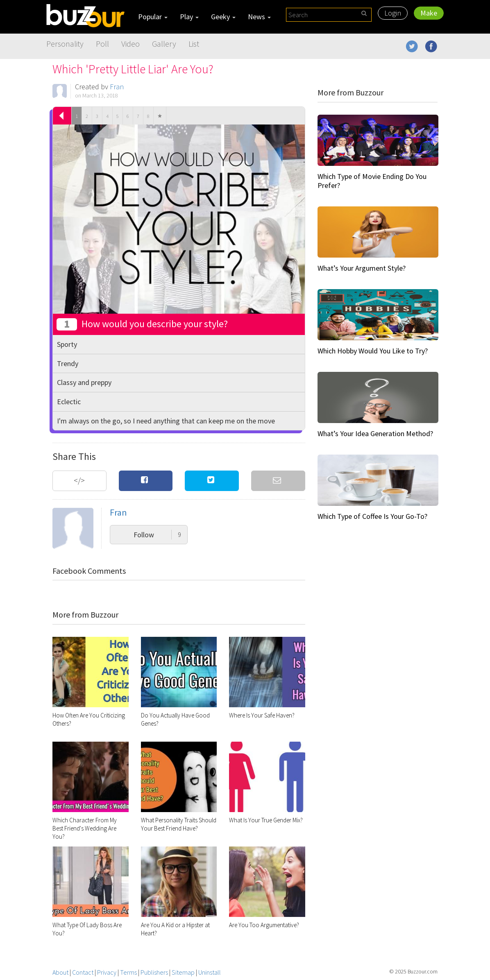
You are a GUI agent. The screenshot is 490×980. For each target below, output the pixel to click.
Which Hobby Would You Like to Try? (373, 351)
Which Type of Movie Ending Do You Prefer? (372, 181)
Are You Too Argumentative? (264, 925)
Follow (157, 535)
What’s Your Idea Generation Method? (375, 433)
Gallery (164, 44)
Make (429, 13)
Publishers (154, 972)
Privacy (107, 972)
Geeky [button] (223, 17)
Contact (83, 972)
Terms (128, 972)
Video (130, 44)
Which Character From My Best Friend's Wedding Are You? (85, 828)
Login (393, 13)
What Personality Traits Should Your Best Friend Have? (179, 824)
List (194, 44)
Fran (117, 87)
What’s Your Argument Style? (362, 268)
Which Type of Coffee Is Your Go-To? (372, 516)
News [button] (259, 17)
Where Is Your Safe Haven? (262, 715)
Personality (65, 44)
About (60, 972)
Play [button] (189, 17)
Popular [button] (153, 17)
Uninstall (210, 972)
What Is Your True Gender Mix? (266, 820)
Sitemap (183, 972)
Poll (102, 44)
